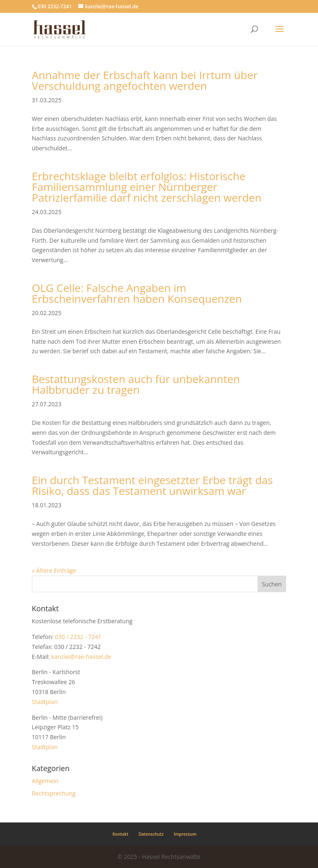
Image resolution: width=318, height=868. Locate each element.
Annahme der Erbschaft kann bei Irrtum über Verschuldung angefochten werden (145, 80)
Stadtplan (45, 702)
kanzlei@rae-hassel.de (81, 657)
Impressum (185, 834)
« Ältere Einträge (54, 570)
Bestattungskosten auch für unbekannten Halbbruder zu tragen (136, 384)
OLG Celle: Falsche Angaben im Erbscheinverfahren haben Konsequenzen (137, 293)
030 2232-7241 (55, 6)
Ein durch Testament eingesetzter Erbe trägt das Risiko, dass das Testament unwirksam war (152, 485)
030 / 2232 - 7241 (78, 637)
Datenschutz (151, 834)
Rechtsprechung (54, 793)
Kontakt (120, 834)
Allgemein (45, 781)
